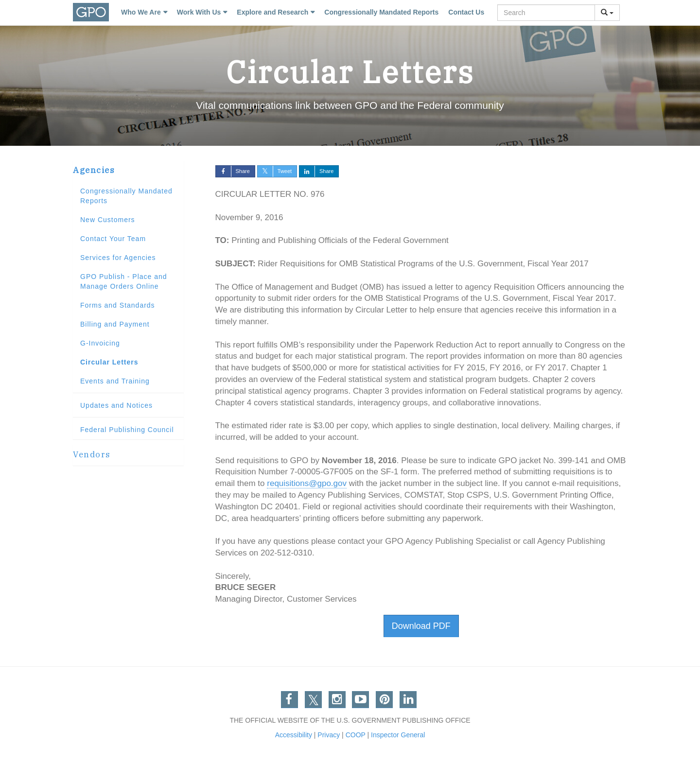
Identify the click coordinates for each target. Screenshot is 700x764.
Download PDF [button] (421, 626)
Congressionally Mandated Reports (381, 12)
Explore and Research (272, 12)
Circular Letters (109, 362)
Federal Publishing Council (127, 430)
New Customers (108, 220)
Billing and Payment (115, 324)
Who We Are (141, 12)
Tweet (275, 171)
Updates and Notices (116, 405)
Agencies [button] (94, 170)
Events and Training (115, 381)
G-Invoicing (100, 343)
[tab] (128, 171)
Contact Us (466, 12)
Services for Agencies (118, 258)
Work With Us (199, 12)
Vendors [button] (92, 454)
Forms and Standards (118, 305)
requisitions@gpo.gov (307, 483)
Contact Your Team (113, 239)
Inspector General (398, 735)
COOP (356, 735)
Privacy (329, 735)
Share (233, 171)
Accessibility (294, 735)
